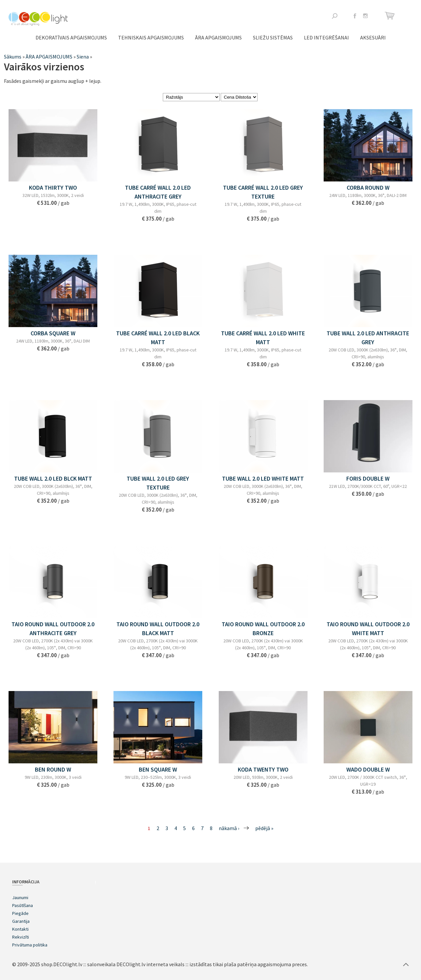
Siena (83, 57)
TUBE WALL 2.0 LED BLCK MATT (53, 478)
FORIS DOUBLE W (368, 478)
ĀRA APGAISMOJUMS (218, 37)
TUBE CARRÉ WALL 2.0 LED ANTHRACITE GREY (158, 192)
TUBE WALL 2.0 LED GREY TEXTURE (158, 483)
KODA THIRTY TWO (53, 188)
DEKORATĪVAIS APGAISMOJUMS (71, 37)
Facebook (355, 16)
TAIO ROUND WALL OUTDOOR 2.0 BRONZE (263, 629)
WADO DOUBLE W (368, 769)
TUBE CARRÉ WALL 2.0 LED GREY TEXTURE (263, 192)
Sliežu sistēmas (273, 37)
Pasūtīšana (23, 905)
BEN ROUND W (53, 769)
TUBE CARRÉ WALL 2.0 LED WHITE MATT (263, 338)
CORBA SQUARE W (53, 333)
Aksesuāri (373, 37)
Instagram (365, 16)
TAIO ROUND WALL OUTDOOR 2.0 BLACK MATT (158, 629)
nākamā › (229, 828)
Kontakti (20, 929)
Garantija (21, 921)
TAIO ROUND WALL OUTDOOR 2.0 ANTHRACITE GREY (53, 629)
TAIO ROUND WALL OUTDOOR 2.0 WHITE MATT (368, 629)
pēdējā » (264, 828)
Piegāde (20, 913)
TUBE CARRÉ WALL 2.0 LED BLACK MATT (158, 338)
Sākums (13, 57)
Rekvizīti (21, 937)
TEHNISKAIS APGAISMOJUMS (151, 37)
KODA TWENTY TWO (263, 769)
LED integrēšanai (326, 37)
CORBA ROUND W (368, 188)
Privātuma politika (30, 945)
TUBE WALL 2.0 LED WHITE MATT (263, 478)
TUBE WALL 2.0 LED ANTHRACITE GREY (368, 338)
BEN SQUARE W (158, 769)
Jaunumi (20, 897)
